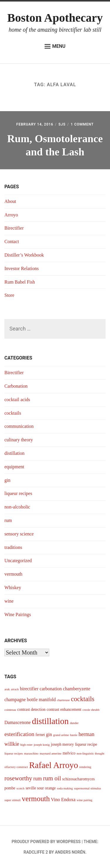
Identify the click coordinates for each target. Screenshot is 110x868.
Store (9, 295)
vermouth (13, 574)
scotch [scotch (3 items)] (20, 788)
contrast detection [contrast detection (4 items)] (31, 710)
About (10, 201)
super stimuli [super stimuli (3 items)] (12, 800)
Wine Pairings (18, 614)
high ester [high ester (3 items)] (26, 745)
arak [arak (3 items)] (7, 689)
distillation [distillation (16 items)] (50, 721)
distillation (14, 453)
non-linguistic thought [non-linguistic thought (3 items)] (90, 753)
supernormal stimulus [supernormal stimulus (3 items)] (87, 788)
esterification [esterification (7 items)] (19, 734)
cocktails (13, 413)
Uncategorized (18, 561)
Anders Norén (70, 852)
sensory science (19, 534)
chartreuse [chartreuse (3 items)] (63, 700)
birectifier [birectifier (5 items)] (29, 689)
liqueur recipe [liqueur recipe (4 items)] (86, 744)
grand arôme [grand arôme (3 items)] (61, 735)
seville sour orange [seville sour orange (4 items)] (41, 788)
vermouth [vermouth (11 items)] (36, 799)
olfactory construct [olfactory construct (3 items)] (16, 767)
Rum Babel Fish (20, 282)
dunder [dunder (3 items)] (74, 723)
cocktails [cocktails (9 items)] (83, 699)
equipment (14, 467)
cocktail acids (17, 400)
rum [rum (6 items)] (38, 779)
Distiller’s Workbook (24, 255)
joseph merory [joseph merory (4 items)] (62, 744)
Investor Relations (22, 268)
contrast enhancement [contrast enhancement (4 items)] (64, 710)
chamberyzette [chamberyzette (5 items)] (77, 689)
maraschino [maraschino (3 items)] (31, 753)
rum (8, 520)
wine (9, 601)
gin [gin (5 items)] (49, 734)
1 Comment (82, 124)
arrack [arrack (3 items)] (15, 689)
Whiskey (13, 588)
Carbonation (16, 386)
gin (7, 480)
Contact (12, 241)
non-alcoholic (17, 507)
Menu (55, 46)
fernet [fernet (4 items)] (40, 735)
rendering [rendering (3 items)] (85, 767)
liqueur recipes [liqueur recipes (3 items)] (14, 753)
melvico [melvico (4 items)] (69, 753)
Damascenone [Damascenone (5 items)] (18, 722)
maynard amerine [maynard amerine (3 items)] (50, 753)
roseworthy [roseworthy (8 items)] (18, 778)
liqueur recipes (18, 493)
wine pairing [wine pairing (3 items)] (84, 800)
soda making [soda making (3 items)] (65, 788)
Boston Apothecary (55, 18)
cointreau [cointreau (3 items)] (10, 710)
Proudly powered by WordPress (46, 842)
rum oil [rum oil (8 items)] (52, 778)
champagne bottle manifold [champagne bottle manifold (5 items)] (30, 700)
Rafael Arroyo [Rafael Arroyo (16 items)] (54, 765)
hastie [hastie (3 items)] (74, 735)
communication (19, 426)
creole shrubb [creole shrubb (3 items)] (91, 710)
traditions (13, 547)
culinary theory (19, 440)
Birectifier (14, 228)
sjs (62, 124)
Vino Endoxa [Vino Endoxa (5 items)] (63, 800)
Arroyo (11, 215)
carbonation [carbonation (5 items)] (51, 689)
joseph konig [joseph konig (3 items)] (42, 745)
